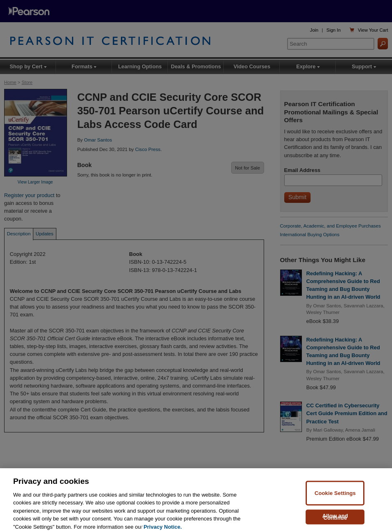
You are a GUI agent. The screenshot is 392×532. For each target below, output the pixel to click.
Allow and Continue (335, 520)
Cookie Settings (335, 496)
